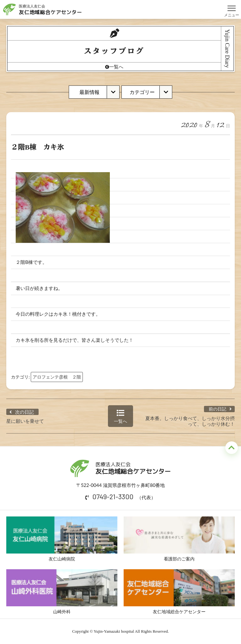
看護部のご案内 (179, 539)
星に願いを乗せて (25, 421)
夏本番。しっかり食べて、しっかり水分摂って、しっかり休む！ (190, 421)
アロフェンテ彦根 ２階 (57, 377)
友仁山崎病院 (62, 539)
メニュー (232, 5)
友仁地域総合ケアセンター (179, 592)
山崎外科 (62, 592)
